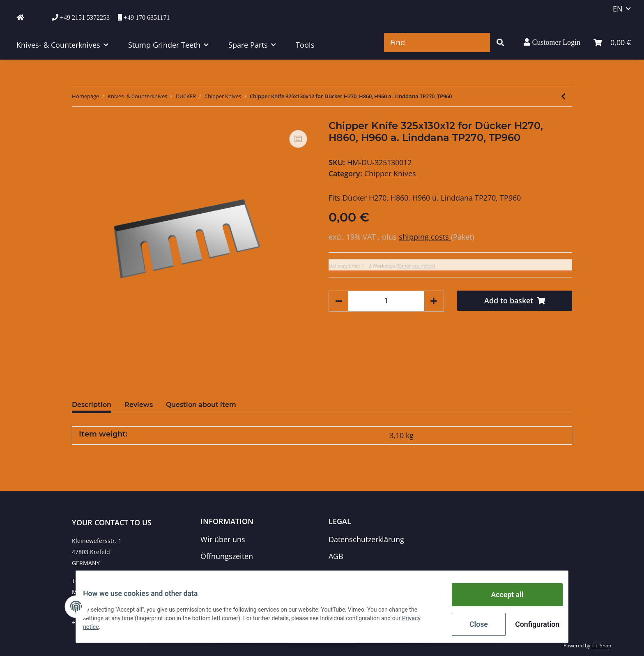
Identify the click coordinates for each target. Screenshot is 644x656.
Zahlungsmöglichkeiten (241, 573)
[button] (552, 42)
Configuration (530, 625)
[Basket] (612, 43)
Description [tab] (92, 405)
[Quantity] (386, 301)
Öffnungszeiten (227, 556)
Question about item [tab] (201, 405)
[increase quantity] (434, 301)
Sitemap (343, 573)
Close (473, 625)
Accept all (501, 598)
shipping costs (425, 237)
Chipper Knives (390, 173)
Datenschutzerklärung (366, 539)
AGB (336, 556)
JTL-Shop (601, 646)
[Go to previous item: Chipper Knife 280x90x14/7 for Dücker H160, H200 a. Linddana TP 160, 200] (563, 96)
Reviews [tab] (139, 405)
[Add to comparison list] (298, 139)
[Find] (437, 43)
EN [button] (618, 9)
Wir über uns (223, 539)
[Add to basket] (515, 301)
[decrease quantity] (339, 301)
